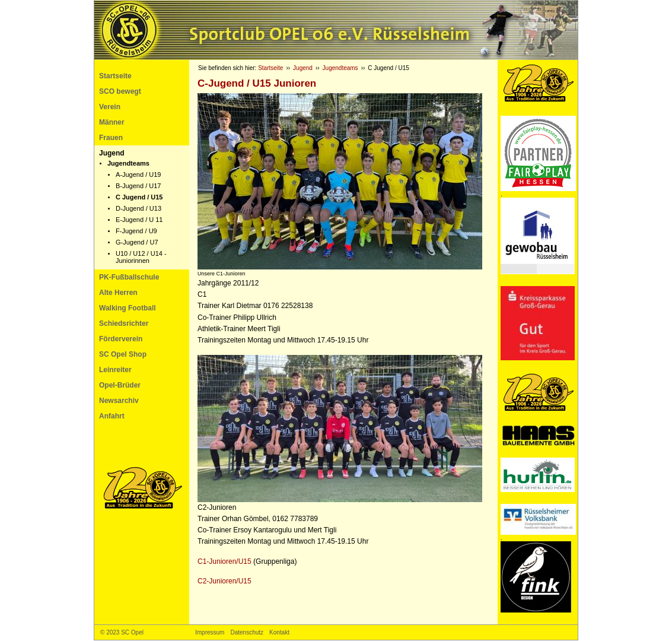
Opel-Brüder (120, 385)
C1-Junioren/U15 (224, 561)
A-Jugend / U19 (138, 174)
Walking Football (128, 308)
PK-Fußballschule (129, 277)
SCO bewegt (120, 91)
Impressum (210, 632)
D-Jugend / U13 (138, 208)
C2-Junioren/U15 (224, 581)
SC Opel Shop (123, 354)
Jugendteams (128, 163)
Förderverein (121, 339)
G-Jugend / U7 (137, 242)
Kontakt (279, 632)
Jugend (112, 153)
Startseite (115, 76)
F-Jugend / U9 (136, 231)
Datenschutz (247, 632)
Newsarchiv (119, 401)
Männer (112, 122)
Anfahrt (112, 416)
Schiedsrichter (124, 323)
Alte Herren (118, 293)
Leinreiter (115, 370)
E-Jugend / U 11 (139, 220)
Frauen (111, 138)
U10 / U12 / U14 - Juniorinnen (141, 257)
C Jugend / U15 (139, 197)
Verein (110, 107)
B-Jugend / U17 (138, 186)
